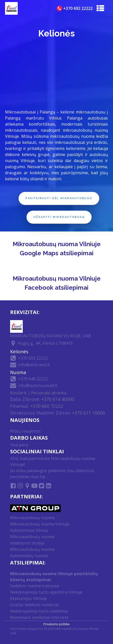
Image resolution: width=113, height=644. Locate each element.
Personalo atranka (49, 393)
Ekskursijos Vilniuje (28, 598)
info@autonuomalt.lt (38, 385)
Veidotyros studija (27, 543)
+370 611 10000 (88, 413)
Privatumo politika (56, 624)
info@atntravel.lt (34, 365)
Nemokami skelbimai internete (39, 617)
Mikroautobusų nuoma (32, 518)
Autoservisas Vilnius (29, 530)
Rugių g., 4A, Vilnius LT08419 (45, 343)
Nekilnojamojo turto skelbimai (39, 611)
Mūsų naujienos (25, 431)
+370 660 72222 (47, 406)
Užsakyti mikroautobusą (59, 217)
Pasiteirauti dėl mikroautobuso (59, 198)
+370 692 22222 (33, 358)
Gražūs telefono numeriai (34, 605)
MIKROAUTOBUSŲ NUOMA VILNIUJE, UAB (51, 336)
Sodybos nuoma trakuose (35, 586)
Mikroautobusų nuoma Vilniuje (40, 524)
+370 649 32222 (33, 379)
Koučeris (18, 393)
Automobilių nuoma (29, 556)
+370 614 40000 (58, 399)
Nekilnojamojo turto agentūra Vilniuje (46, 592)
